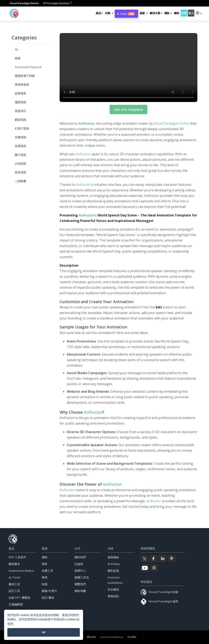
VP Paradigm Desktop (58, 3)
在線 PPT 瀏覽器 (19, 598)
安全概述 (113, 589)
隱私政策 (113, 571)
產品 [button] (99, 13)
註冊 (184, 13)
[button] (109, 13)
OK (44, 632)
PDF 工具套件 (17, 557)
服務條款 (113, 557)
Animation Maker (21, 571)
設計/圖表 (48, 598)
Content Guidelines (112, 637)
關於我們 (80, 557)
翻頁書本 (14, 564)
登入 (191, 13)
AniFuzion (86, 123)
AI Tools (126, 14)
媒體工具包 (82, 577)
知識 (44, 584)
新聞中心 (80, 571)
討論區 (79, 564)
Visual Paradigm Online (171, 123)
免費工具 (47, 571)
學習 (44, 577)
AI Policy (114, 564)
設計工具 (14, 591)
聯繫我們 (80, 584)
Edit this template (128, 110)
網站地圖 (80, 591)
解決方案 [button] (156, 13)
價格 (176, 13)
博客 (44, 564)
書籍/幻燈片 (49, 591)
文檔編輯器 (16, 604)
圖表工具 (14, 584)
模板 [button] (168, 13)
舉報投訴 (113, 596)
